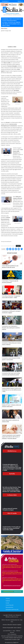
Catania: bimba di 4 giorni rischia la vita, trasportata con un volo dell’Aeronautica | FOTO (12, 390)
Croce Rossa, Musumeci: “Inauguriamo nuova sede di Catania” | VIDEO (11, 297)
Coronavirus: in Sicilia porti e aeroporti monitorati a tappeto (11, 312)
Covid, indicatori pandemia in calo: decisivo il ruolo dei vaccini (10, 267)
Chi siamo (8, 599)
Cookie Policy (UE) (10, 605)
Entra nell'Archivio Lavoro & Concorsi (12, 586)
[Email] (19, 249)
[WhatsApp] (16, 249)
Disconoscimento (9, 607)
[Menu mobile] (23, 10)
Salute (18, 246)
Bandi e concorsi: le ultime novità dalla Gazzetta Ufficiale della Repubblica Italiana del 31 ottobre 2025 (12, 580)
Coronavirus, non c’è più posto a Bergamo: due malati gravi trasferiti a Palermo (11, 328)
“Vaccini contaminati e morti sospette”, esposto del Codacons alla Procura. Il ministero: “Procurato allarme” (11, 437)
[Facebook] (7, 249)
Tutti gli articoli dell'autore (6, 242)
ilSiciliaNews (12, 451)
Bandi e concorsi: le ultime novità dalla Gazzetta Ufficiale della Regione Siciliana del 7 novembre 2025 (12, 567)
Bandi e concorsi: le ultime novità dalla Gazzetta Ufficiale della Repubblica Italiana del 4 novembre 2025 (12, 574)
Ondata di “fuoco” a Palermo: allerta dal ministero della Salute (12, 406)
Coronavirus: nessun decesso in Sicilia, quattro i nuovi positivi (11, 359)
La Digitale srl (15, 642)
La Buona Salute (12, 495)
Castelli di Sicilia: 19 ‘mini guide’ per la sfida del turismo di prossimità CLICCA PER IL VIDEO (12, 528)
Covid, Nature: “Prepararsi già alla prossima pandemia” (10, 282)
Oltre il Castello (12, 513)
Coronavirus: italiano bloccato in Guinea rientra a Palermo (12, 344)
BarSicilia (12, 474)
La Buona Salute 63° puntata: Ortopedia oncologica (10, 509)
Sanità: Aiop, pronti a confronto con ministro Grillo (11, 421)
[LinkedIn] (13, 249)
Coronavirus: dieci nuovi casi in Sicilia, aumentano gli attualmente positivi (11, 374)
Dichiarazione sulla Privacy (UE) (12, 609)
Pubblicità (8, 601)
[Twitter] (10, 249)
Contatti (7, 603)
